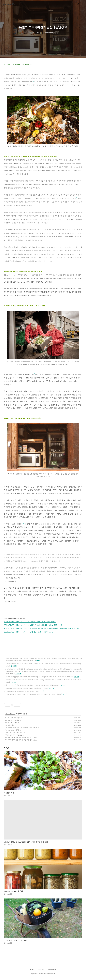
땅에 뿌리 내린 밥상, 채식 (12, 720)
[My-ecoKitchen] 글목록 (12, 730)
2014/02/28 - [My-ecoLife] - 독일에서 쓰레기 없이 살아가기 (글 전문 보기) (33, 625)
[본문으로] (39, 661)
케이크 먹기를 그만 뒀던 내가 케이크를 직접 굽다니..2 (20, 737)
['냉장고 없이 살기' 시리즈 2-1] (14, 733)
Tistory (33, 969)
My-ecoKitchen (10, 714)
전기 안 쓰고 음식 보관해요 (12, 718)
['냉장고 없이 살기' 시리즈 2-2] (14, 735)
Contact (42, 969)
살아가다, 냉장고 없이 (11, 723)
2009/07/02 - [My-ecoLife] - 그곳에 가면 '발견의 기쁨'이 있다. (28, 632)
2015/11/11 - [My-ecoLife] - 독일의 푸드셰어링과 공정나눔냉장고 (30, 622)
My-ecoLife (9, 4)
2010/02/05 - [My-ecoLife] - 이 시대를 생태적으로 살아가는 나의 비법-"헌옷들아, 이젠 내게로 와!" (42, 628)
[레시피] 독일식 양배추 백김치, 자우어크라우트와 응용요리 (21, 728)
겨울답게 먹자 (9, 725)
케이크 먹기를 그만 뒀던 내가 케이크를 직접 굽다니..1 (20, 740)
